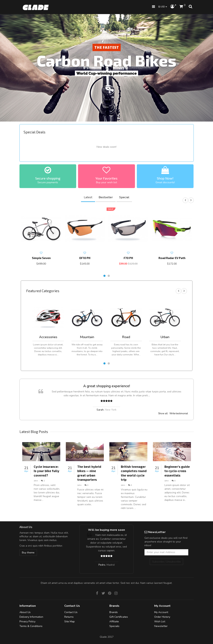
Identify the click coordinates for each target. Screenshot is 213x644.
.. (149, 395)
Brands (114, 612)
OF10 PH (85, 258)
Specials (114, 626)
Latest (88, 197)
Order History (162, 617)
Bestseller (106, 197)
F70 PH (128, 258)
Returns (69, 617)
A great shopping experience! (107, 386)
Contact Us (71, 612)
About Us (25, 612)
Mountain (87, 337)
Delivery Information (31, 617)
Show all (163, 414)
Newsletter (161, 626)
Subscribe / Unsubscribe (166, 562)
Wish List (160, 621)
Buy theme (28, 553)
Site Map (70, 621)
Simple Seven (41, 258)
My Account (161, 612)
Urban (165, 337)
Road (126, 337)
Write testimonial (179, 414)
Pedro (102, 565)
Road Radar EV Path (172, 258)
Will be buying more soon (106, 530)
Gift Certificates (119, 617)
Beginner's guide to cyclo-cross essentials (177, 471)
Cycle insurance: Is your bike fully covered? (47, 471)
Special (124, 197)
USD (163, 7)
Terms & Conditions (31, 626)
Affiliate (114, 621)
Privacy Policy (27, 621)
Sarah (100, 410)
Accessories (48, 337)
